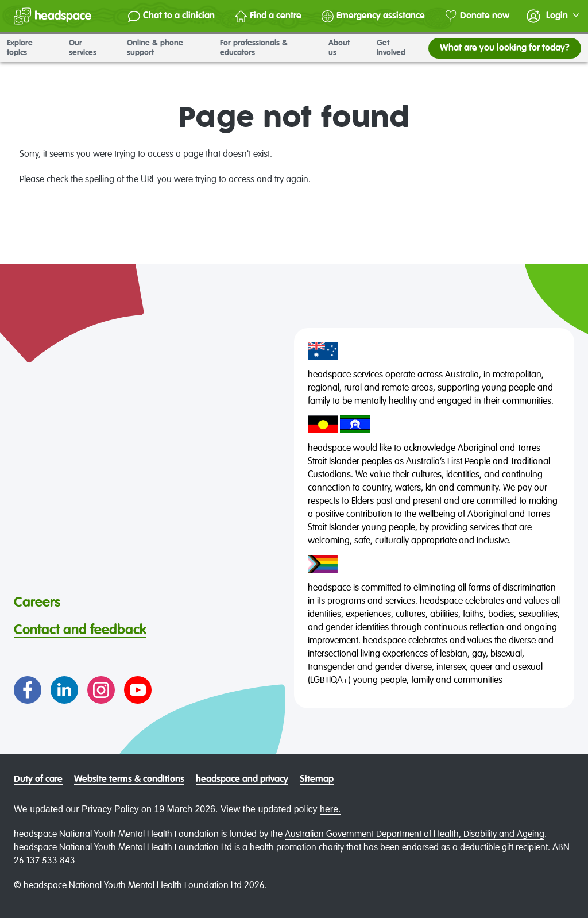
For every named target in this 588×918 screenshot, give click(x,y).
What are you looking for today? (505, 48)
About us (346, 48)
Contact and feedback (80, 630)
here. (330, 809)
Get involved (399, 48)
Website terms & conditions (129, 780)
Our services (91, 48)
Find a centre (268, 16)
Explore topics (31, 48)
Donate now (477, 16)
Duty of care (38, 780)
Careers (37, 603)
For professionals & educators (267, 48)
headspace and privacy (242, 780)
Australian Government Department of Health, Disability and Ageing (415, 835)
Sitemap (317, 780)
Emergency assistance (373, 16)
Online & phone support (167, 48)
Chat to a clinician (171, 16)
